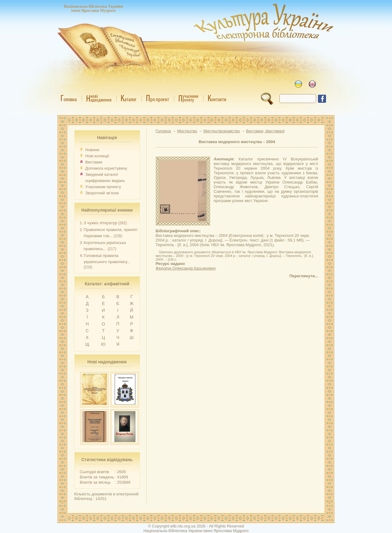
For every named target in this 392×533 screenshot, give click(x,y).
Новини (92, 150)
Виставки (94, 162)
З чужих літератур (100, 223)
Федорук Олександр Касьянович (186, 268)
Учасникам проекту (103, 187)
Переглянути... (304, 276)
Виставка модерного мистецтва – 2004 (237, 142)
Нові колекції (97, 156)
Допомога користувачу (106, 168)
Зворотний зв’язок (102, 193)
